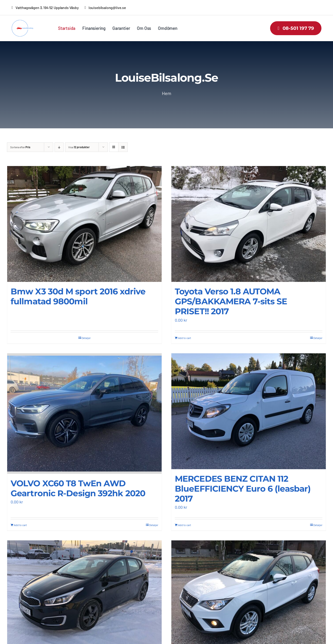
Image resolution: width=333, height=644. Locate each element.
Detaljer (86, 338)
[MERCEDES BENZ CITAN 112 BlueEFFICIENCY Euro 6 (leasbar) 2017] (249, 411)
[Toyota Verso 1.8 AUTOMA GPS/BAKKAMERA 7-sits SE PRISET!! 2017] (249, 224)
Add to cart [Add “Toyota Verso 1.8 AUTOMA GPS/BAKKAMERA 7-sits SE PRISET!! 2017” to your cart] (185, 338)
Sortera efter (20, 147)
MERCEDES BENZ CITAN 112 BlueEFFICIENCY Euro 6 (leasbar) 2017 (243, 488)
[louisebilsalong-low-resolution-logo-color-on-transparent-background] (25, 22)
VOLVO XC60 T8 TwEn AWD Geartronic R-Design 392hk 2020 (78, 488)
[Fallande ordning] (59, 147)
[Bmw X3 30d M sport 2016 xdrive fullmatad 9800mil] (84, 224)
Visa (79, 147)
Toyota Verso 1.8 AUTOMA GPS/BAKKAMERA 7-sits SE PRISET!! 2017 (231, 301)
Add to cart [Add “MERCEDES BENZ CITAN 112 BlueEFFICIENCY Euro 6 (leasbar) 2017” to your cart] (185, 525)
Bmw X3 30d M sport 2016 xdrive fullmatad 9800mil (78, 296)
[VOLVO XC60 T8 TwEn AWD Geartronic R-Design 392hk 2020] (84, 413)
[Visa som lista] (123, 147)
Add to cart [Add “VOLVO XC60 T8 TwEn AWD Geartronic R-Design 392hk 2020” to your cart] (20, 525)
